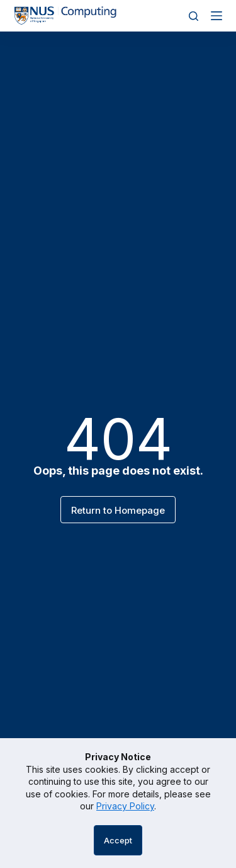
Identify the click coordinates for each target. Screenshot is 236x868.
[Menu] (216, 16)
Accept (118, 840)
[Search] (194, 16)
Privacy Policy (125, 806)
